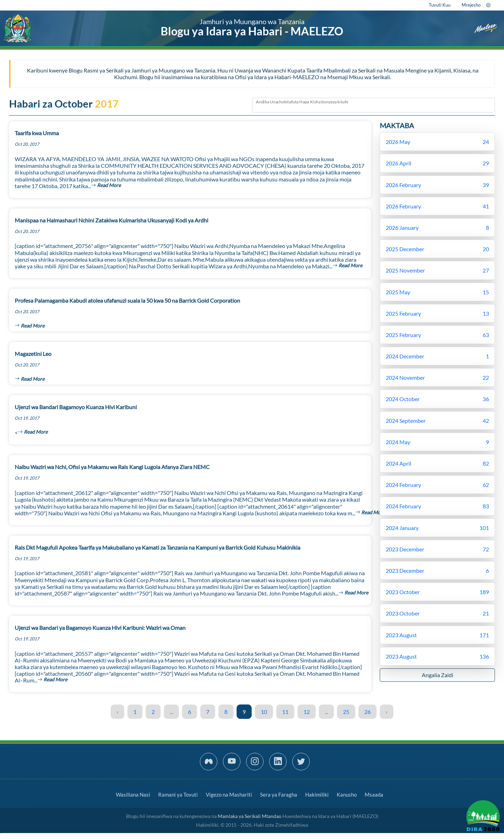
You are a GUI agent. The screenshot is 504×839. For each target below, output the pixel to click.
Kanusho (347, 795)
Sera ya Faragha (279, 795)
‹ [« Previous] (117, 712)
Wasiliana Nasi (133, 795)
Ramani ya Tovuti (178, 795)
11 (285, 712)
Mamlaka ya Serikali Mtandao (250, 816)
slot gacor (1, 833)
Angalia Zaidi (437, 675)
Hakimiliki (317, 795)
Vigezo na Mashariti (229, 795)
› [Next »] (387, 712)
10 (264, 712)
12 (307, 712)
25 (346, 712)
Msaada (374, 795)
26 (367, 712)
